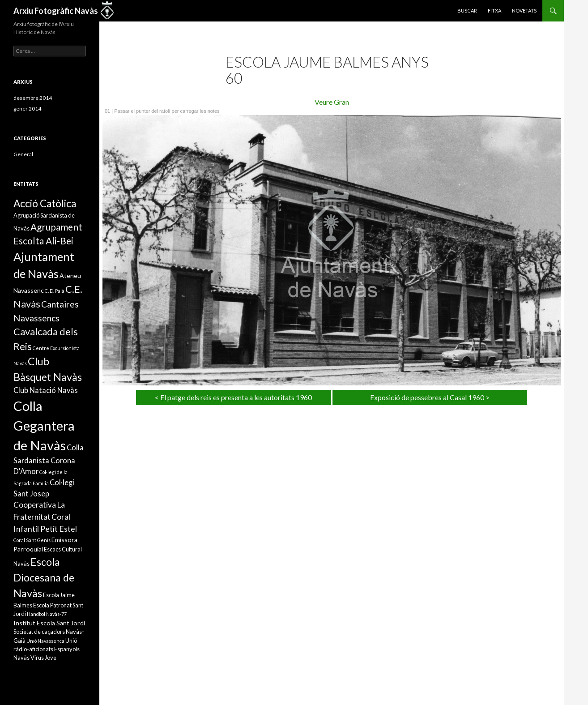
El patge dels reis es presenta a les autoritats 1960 (236, 397)
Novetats (524, 11)
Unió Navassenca (45, 641)
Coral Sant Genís (32, 540)
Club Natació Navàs (46, 390)
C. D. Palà (55, 291)
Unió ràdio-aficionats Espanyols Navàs (47, 649)
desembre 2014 (33, 98)
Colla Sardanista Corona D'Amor (49, 459)
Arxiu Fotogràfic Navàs (56, 11)
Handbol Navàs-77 (47, 614)
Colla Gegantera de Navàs (44, 425)
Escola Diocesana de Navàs (44, 577)
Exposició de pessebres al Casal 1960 (427, 397)
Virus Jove (43, 658)
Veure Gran (332, 102)
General (23, 154)
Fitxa (494, 11)
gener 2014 (27, 109)
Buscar (467, 11)
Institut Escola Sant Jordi (49, 623)
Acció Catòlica (45, 203)
